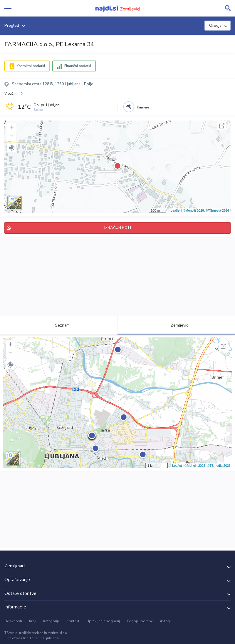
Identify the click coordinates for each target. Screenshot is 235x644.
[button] (12, 148)
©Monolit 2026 (193, 210)
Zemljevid (176, 325)
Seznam (59, 325)
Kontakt (73, 621)
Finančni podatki (78, 66)
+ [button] (12, 128)
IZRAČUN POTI (118, 228)
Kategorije (51, 621)
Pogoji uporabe (140, 621)
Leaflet (176, 210)
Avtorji (165, 621)
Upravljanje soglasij (103, 621)
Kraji (33, 621)
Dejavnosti (13, 621)
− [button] (12, 137)
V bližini (11, 93)
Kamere (143, 107)
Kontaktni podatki (31, 66)
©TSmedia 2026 (217, 210)
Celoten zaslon (222, 126)
